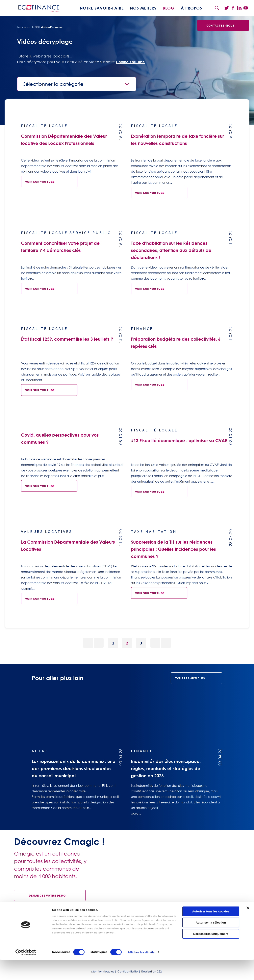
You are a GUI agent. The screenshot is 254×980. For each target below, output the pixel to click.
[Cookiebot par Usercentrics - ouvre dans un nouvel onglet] (26, 972)
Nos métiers (143, 8)
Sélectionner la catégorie (53, 84)
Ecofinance (24, 27)
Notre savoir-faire (102, 8)
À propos (191, 8)
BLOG (169, 8)
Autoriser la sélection (211, 943)
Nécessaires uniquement (211, 954)
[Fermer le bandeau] (248, 928)
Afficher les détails (141, 972)
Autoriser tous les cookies (211, 931)
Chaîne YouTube (130, 62)
